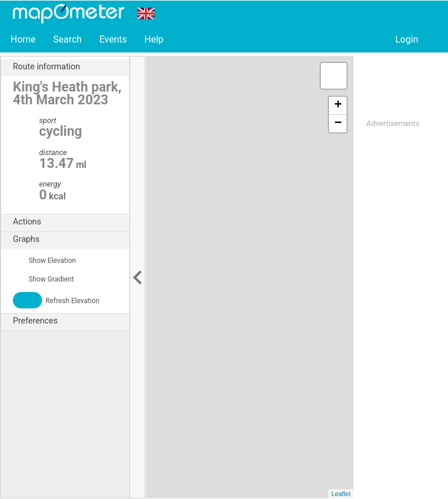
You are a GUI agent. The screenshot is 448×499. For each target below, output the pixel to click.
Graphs (71, 240)
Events (113, 39)
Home (23, 39)
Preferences (71, 321)
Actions (71, 222)
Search (67, 39)
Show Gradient (43, 279)
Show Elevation (44, 261)
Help (154, 39)
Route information (71, 67)
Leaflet (341, 494)
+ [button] (338, 106)
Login (407, 39)
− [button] (338, 124)
